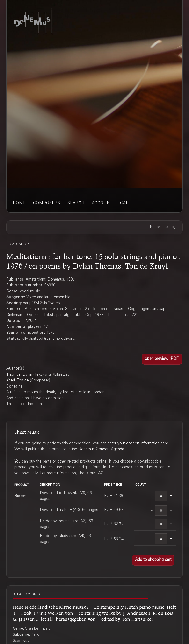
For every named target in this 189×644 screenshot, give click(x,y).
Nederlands (159, 227)
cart (126, 204)
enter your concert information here (138, 444)
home (19, 204)
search (76, 204)
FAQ (100, 474)
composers (47, 204)
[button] (162, 359)
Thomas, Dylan (19, 375)
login (175, 227)
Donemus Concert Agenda (101, 449)
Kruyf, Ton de (18, 381)
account (102, 204)
